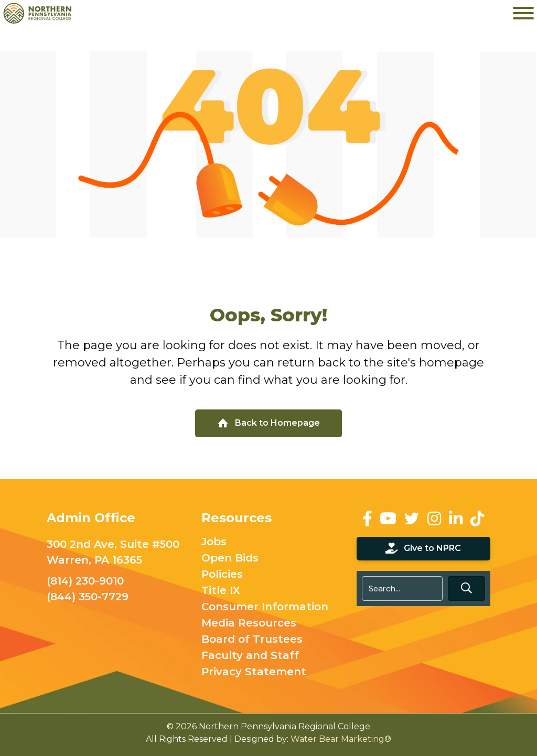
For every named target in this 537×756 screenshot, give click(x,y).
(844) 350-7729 (88, 597)
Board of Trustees (252, 640)
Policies (222, 575)
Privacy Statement (254, 672)
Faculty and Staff (250, 656)
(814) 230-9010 (85, 581)
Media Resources (249, 623)
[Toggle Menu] (523, 13)
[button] (466, 588)
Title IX (221, 591)
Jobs (214, 542)
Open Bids (230, 558)
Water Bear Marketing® (341, 739)
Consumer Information (265, 607)
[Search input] (402, 588)
